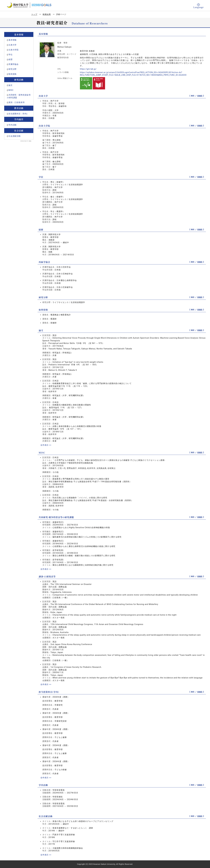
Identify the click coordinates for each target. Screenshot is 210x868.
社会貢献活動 (15, 136)
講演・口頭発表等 (17, 102)
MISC (11, 90)
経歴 (11, 59)
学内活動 (13, 125)
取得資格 (13, 74)
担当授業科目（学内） (19, 114)
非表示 (200, 96)
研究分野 (13, 69)
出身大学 (13, 45)
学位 (11, 55)
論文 (11, 85)
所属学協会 (14, 64)
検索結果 (47, 14)
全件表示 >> (46, 445)
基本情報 (13, 40)
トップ (34, 14)
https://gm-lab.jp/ (88, 69)
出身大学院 (14, 50)
